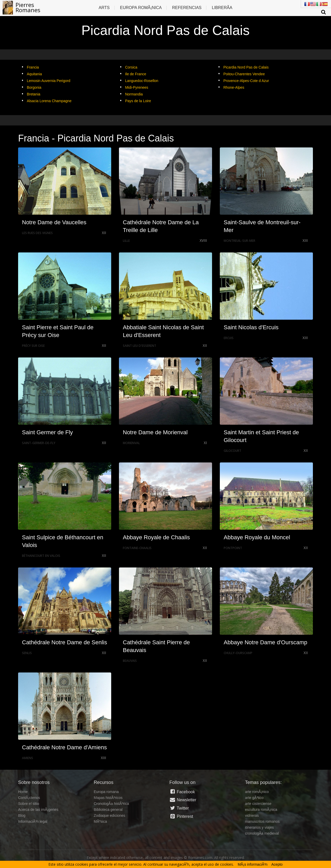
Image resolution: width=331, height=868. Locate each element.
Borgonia (34, 87)
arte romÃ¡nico (257, 792)
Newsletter (183, 800)
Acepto (277, 864)
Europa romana (106, 792)
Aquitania (34, 74)
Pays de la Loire (138, 101)
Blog (22, 815)
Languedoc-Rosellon (142, 81)
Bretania (34, 94)
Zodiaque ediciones (110, 815)
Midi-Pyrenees (137, 87)
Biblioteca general (108, 810)
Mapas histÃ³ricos (108, 798)
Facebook (182, 792)
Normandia (134, 94)
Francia (33, 67)
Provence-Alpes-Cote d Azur (246, 81)
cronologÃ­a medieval (262, 833)
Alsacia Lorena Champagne (49, 101)
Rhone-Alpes (234, 87)
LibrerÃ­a (222, 8)
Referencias (187, 8)
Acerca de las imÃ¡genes (38, 810)
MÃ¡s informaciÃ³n (253, 864)
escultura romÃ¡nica (261, 810)
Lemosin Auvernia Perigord (49, 81)
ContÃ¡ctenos (29, 798)
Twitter (179, 808)
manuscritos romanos (262, 821)
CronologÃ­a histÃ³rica (111, 804)
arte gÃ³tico (254, 798)
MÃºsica (100, 821)
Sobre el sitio (29, 804)
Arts (104, 8)
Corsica (131, 67)
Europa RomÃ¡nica (141, 8)
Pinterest (181, 816)
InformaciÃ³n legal (33, 821)
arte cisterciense (258, 804)
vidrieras (252, 815)
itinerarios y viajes (259, 827)
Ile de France (136, 74)
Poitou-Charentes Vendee (244, 74)
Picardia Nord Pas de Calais (246, 67)
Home (23, 792)
